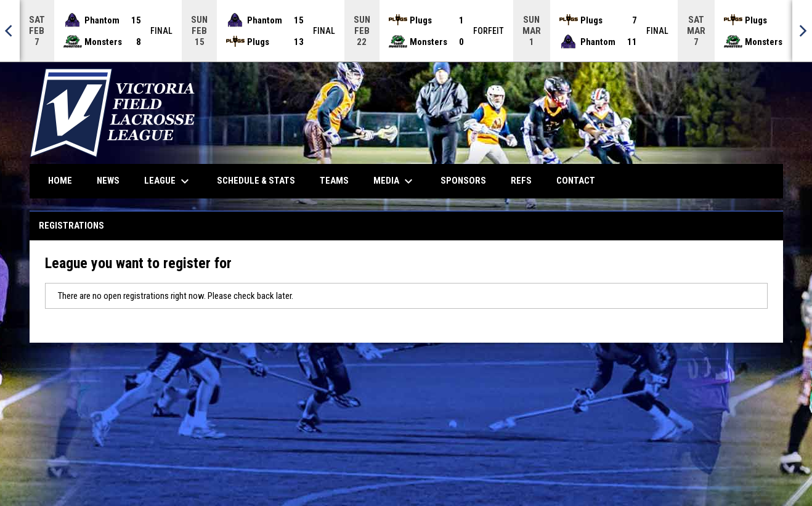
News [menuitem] (108, 181)
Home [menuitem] (60, 181)
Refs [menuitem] (521, 181)
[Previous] (10, 31)
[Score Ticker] (406, 31)
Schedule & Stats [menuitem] (256, 181)
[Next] (802, 31)
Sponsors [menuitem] (463, 181)
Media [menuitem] (395, 181)
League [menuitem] (168, 181)
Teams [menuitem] (334, 181)
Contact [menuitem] (576, 181)
